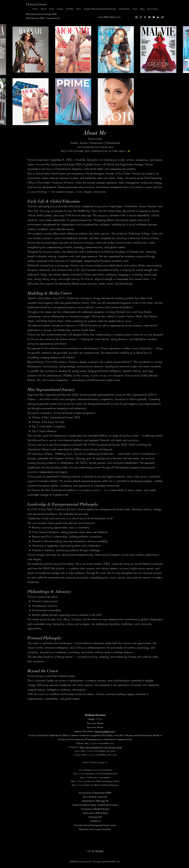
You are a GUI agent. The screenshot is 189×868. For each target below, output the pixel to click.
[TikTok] (141, 17)
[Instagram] (136, 17)
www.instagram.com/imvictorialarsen (95, 770)
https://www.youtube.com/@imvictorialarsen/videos (95, 781)
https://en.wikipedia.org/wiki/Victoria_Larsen (101, 747)
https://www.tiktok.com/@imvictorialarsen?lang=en (95, 785)
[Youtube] (149, 17)
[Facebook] (145, 17)
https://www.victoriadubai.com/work (99, 755)
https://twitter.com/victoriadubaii (95, 778)
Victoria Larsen (36, 4)
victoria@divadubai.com (109, 17)
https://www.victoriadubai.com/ (100, 743)
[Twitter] (154, 17)
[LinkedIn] (158, 17)
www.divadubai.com (105, 731)
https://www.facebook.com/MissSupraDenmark (95, 774)
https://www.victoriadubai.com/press (98, 751)
